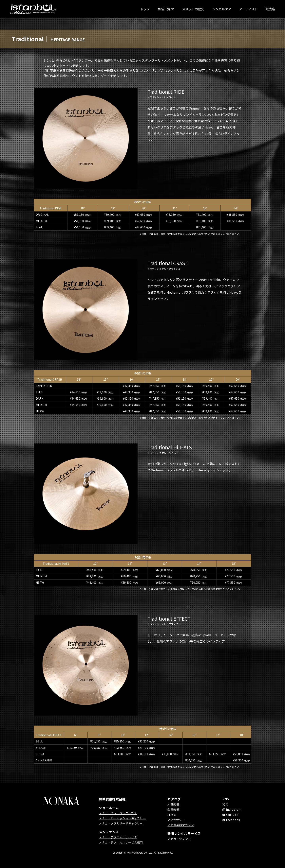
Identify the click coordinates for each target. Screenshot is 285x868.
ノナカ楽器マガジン (181, 825)
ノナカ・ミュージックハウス (118, 813)
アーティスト (248, 9)
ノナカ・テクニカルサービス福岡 (121, 842)
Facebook (233, 820)
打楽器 (172, 815)
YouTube (232, 815)
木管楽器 (173, 804)
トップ (145, 9)
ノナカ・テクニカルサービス (118, 837)
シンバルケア (222, 9)
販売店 (270, 9)
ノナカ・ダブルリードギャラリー (121, 823)
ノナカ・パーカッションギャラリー (122, 818)
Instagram (234, 809)
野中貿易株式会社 (112, 799)
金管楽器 (173, 809)
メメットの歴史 (193, 9)
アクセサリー (176, 820)
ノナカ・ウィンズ (179, 839)
